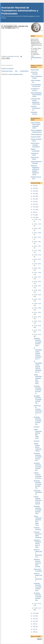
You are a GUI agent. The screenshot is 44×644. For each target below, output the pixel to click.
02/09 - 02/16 (38, 321)
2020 (34, 202)
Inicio (16, 71)
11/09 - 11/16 (38, 220)
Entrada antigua (24, 71)
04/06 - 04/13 (38, 286)
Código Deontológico (36, 134)
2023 (34, 194)
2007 (34, 629)
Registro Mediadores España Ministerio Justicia (36, 95)
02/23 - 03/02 (38, 312)
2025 (34, 188)
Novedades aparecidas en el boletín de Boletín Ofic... (38, 399)
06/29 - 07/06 (38, 255)
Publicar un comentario (7, 68)
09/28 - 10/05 (38, 228)
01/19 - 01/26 (38, 335)
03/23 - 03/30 (38, 295)
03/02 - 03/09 (38, 308)
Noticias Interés (35, 70)
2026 (34, 186)
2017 (34, 210)
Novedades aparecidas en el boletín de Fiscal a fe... (38, 390)
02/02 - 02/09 (38, 326)
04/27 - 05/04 (38, 273)
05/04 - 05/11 (38, 268)
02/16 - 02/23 (38, 317)
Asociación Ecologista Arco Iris (36, 108)
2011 (34, 619)
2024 (34, 191)
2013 (34, 613)
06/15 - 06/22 (38, 259)
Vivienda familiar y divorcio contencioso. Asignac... (38, 447)
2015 (34, 215)
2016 (34, 212)
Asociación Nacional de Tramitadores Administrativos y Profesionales (20, 11)
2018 (34, 207)
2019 (34, 204)
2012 (34, 616)
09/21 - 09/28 (38, 233)
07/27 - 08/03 (38, 250)
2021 (34, 199)
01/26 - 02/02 (38, 330)
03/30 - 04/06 (38, 290)
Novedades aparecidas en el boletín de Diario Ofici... (38, 457)
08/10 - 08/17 (38, 246)
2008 (34, 627)
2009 (34, 624)
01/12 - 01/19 (38, 604)
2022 (34, 196)
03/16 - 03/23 (38, 299)
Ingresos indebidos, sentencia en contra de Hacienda (38, 500)
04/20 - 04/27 (38, 277)
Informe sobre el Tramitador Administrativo (35, 145)
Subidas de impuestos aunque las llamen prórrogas (37, 563)
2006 (34, 632)
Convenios (37, 427)
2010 (34, 621)
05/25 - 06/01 (38, 264)
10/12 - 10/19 (38, 224)
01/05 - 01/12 (38, 608)
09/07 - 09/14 (38, 237)
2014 (34, 217)
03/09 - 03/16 (38, 303)
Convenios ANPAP (36, 137)
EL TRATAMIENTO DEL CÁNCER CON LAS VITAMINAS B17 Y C (38, 353)
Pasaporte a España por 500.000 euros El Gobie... (38, 543)
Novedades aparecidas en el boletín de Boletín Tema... (38, 342)
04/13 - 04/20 (38, 281)
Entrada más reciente (7, 71)
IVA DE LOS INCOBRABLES (38, 492)
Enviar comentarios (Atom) (16, 74)
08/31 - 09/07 (38, 242)
